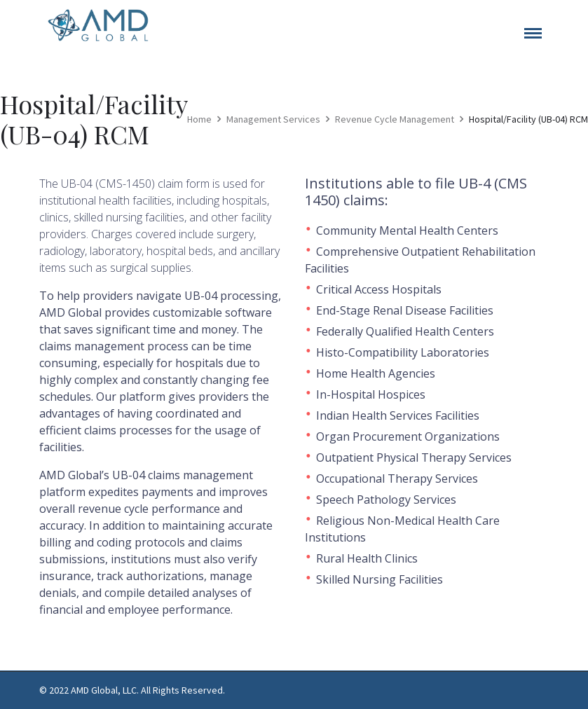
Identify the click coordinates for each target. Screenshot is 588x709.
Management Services (273, 119)
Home (199, 119)
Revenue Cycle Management (395, 119)
